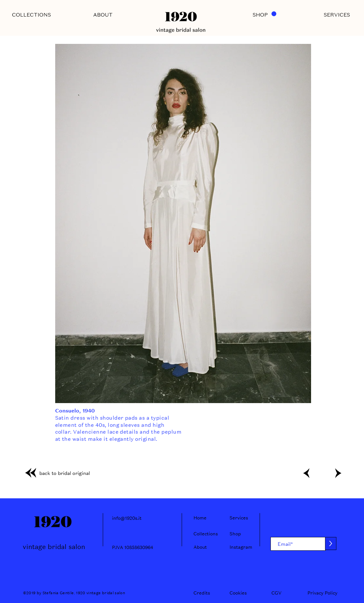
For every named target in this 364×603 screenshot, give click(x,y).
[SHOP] (260, 15)
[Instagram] (241, 547)
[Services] (241, 518)
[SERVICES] (337, 15)
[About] (205, 547)
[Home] (205, 518)
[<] (307, 473)
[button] (274, 14)
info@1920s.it (127, 518)
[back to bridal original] (55, 473)
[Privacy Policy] (322, 593)
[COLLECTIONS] (31, 15)
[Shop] (241, 534)
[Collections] (206, 534)
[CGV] (277, 593)
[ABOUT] (103, 15)
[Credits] (202, 593)
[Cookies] (238, 593)
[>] (338, 473)
